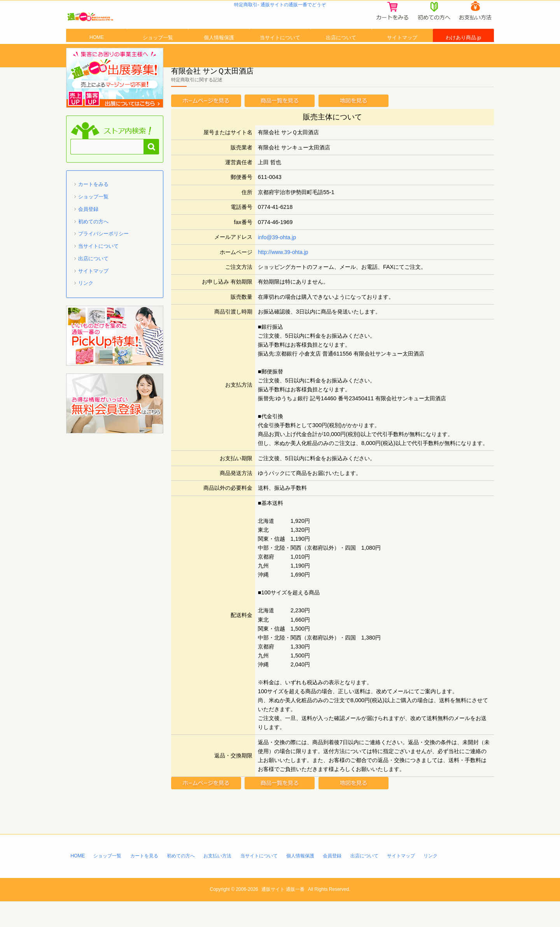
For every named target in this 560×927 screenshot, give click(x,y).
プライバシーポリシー (103, 259)
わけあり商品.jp (463, 56)
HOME (97, 56)
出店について (341, 56)
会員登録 (88, 234)
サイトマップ (402, 56)
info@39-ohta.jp (278, 262)
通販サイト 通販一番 (283, 915)
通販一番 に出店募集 (115, 103)
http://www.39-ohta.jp (284, 277)
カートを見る (149, 881)
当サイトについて (280, 56)
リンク (86, 308)
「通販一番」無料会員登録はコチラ (115, 429)
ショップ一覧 (158, 56)
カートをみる (93, 209)
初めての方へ (93, 246)
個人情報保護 (219, 56)
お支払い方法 (227, 881)
